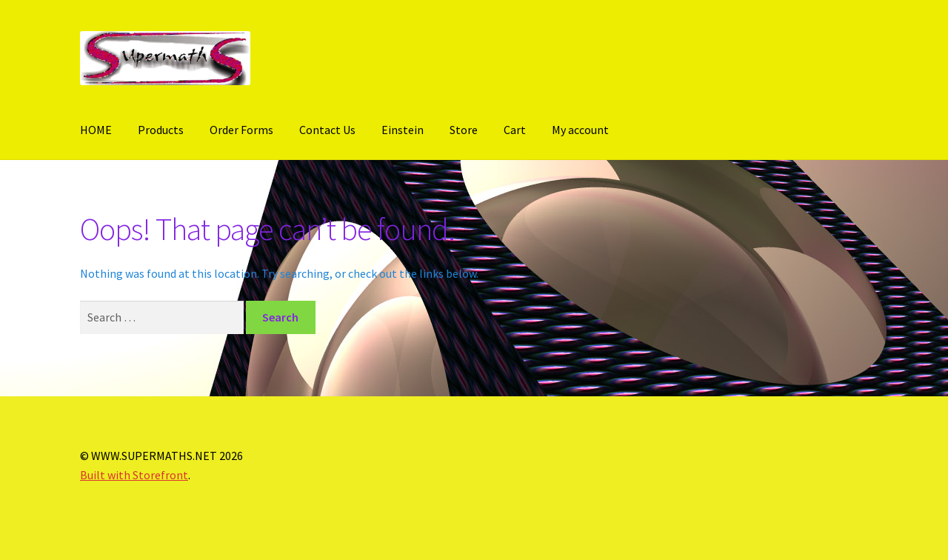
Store (464, 130)
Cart (515, 130)
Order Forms (241, 130)
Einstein (403, 130)
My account (580, 130)
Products (161, 130)
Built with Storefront (134, 475)
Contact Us (327, 130)
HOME (96, 130)
